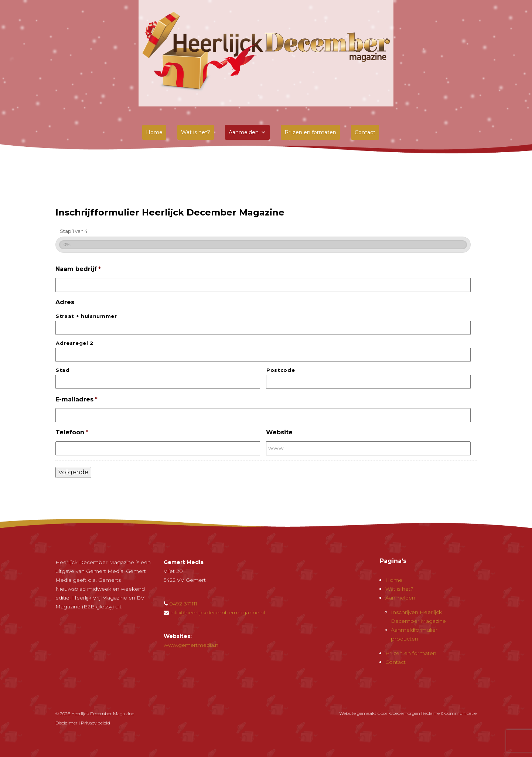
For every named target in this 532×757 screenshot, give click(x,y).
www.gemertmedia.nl (192, 645)
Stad (63, 370)
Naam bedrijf (78, 269)
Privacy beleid (96, 723)
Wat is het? (196, 132)
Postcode (281, 370)
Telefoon (72, 432)
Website (279, 432)
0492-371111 (183, 604)
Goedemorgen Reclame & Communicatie (433, 713)
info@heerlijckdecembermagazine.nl (218, 612)
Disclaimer (66, 723)
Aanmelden (247, 132)
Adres (65, 302)
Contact (365, 132)
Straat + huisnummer (86, 316)
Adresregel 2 (75, 343)
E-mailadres (76, 399)
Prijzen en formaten (310, 132)
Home (154, 132)
